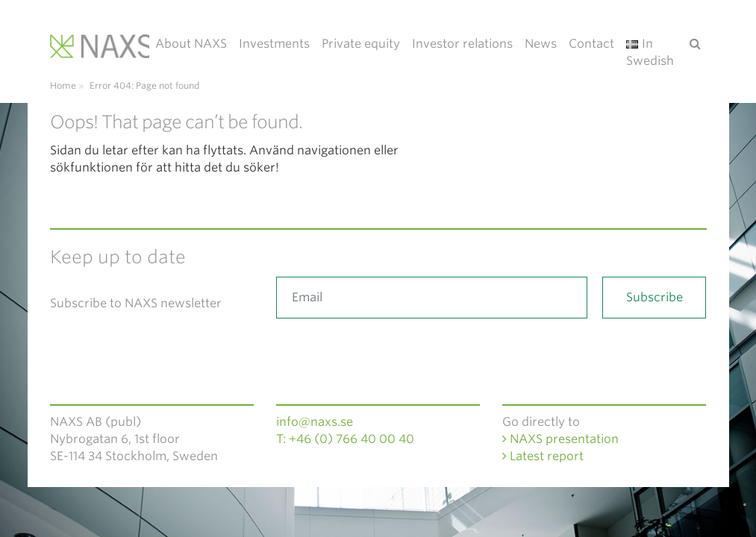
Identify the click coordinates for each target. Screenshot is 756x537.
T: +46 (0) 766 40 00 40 (345, 439)
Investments (274, 44)
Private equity (361, 44)
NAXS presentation (560, 439)
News (541, 44)
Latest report (543, 456)
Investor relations (462, 44)
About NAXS (191, 44)
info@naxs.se (315, 422)
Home (63, 85)
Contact (591, 44)
